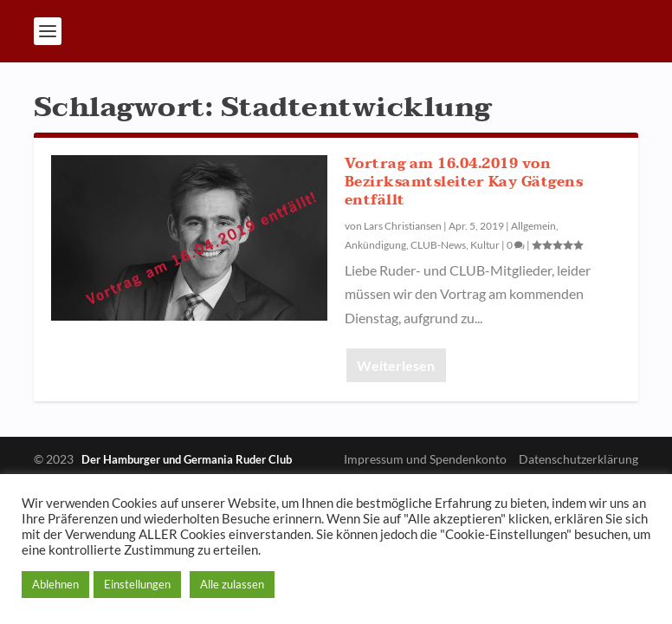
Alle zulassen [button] (232, 584)
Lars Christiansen (403, 226)
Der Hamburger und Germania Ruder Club (187, 459)
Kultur (485, 245)
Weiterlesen (396, 365)
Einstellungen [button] (137, 584)
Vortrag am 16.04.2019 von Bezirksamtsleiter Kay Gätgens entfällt (464, 182)
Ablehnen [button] (55, 584)
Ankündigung (375, 245)
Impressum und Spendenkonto (425, 459)
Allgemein (533, 226)
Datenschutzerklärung (578, 459)
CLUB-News (438, 245)
